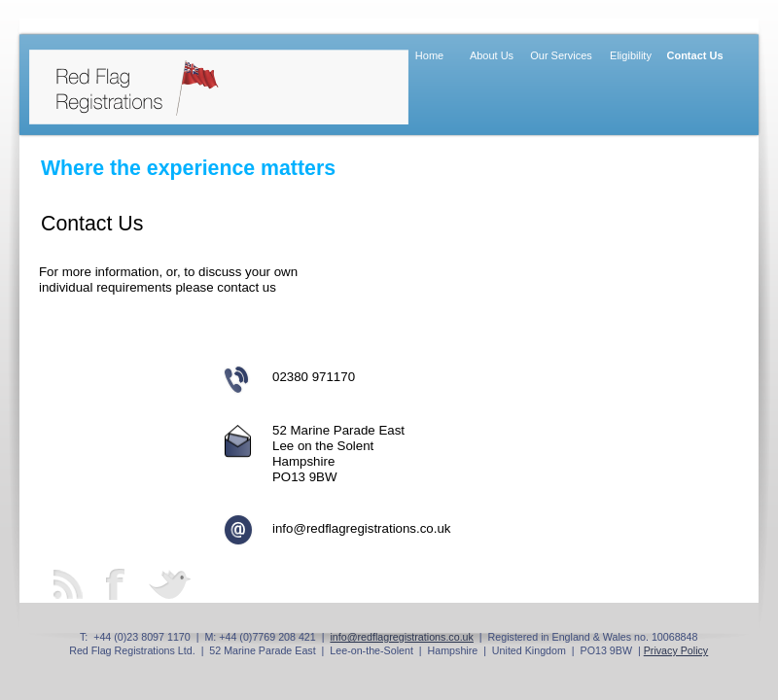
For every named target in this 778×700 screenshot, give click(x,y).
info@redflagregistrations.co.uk (402, 637)
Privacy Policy (676, 650)
